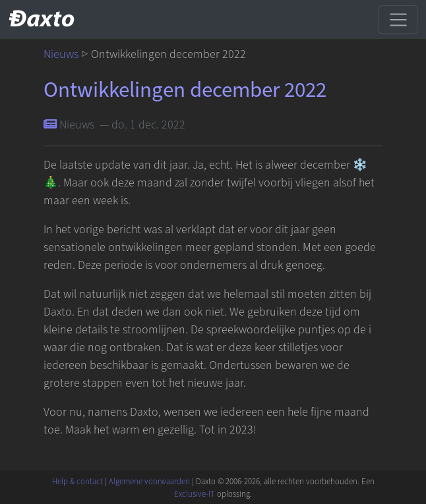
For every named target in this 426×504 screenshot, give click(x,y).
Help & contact (77, 482)
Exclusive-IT (195, 494)
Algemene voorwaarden (149, 482)
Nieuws (61, 54)
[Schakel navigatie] (398, 19)
